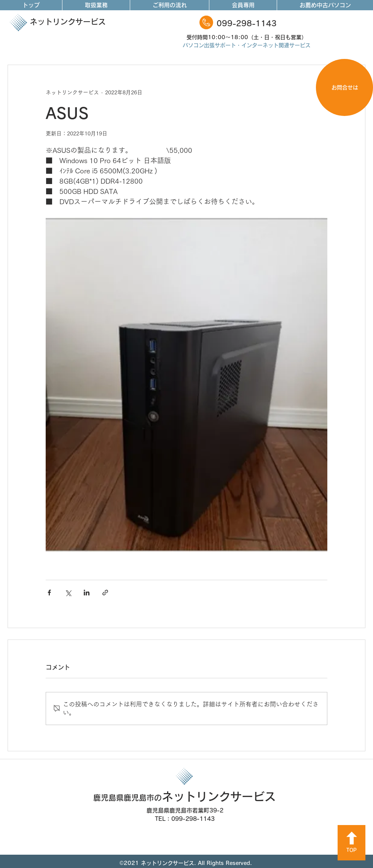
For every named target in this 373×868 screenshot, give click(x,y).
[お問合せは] (344, 87)
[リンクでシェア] (105, 593)
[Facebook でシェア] (49, 593)
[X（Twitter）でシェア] (68, 593)
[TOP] (351, 843)
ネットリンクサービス (68, 22)
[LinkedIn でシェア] (87, 593)
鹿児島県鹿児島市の (128, 798)
